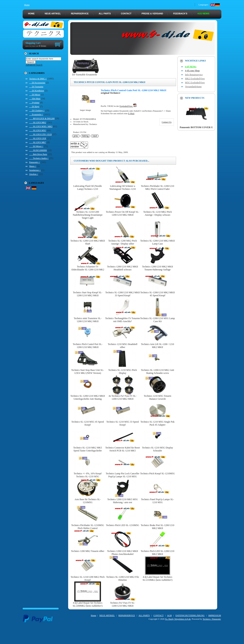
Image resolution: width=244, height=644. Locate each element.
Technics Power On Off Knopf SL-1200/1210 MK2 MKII (123, 213)
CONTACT (126, 14)
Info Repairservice (194, 75)
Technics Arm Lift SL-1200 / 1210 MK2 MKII (158, 346)
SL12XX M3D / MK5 (41, 126)
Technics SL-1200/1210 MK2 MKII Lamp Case (157, 242)
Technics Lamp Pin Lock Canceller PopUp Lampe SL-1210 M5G (122, 475)
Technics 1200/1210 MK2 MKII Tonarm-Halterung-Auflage (157, 268)
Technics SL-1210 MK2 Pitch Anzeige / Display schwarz (157, 213)
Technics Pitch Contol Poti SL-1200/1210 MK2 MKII (88, 346)
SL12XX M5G (38, 130)
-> (38, 79)
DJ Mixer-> (36, 146)
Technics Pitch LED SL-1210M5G (122, 525)
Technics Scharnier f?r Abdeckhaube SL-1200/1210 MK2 (88, 268)
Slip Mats (35, 98)
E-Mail (131, 113)
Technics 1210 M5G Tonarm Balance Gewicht (158, 397)
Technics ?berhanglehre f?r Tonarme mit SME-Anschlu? (122, 320)
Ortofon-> (34, 174)
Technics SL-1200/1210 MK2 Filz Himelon (122, 578)
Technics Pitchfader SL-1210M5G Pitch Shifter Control (88, 527)
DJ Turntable (36, 87)
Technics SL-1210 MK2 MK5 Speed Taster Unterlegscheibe (88, 449)
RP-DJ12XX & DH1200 (42, 118)
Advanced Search (34, 65)
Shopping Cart (33, 43)
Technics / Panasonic (212, 619)
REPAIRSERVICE (80, 14)
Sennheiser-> (35, 170)
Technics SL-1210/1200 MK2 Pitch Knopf (88, 578)
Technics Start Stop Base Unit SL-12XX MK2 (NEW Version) (88, 372)
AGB (169, 615)
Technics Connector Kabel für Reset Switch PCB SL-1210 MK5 (123, 449)
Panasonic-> (35, 162)
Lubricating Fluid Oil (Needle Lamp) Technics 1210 (88, 188)
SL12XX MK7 (38, 142)
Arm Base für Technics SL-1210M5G (88, 501)
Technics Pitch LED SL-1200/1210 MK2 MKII (157, 553)
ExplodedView (128, 106)
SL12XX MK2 (38, 122)
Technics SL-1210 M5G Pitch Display (122, 372)
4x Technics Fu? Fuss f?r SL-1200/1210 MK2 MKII (123, 397)
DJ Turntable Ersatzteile (85, 73)
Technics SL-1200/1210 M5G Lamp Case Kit (158, 320)
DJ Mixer (35, 95)
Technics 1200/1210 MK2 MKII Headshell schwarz (122, 268)
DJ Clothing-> (37, 110)
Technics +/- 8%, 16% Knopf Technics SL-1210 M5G (88, 475)
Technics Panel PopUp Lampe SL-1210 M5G (158, 501)
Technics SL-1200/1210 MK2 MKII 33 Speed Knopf (122, 294)
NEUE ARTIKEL (53, 14)
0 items (43, 46)
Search (34, 54)
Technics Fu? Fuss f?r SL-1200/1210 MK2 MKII (123, 604)
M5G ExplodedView (195, 83)
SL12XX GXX (38, 138)
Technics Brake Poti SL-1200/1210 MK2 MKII (157, 527)
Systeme (34, 102)
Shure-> (33, 166)
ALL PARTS (105, 14)
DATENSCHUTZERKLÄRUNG (190, 615)
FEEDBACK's (180, 14)
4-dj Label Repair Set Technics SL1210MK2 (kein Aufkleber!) (158, 578)
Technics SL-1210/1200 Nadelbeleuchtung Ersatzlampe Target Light (88, 215)
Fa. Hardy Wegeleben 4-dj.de (178, 619)
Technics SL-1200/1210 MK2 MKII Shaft (88, 242)
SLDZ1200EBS (38, 150)
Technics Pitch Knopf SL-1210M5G (158, 474)
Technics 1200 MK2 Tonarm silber (88, 551)
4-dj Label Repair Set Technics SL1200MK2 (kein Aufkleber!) (88, 604)
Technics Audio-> (39, 158)
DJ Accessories (37, 83)
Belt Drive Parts (38, 154)
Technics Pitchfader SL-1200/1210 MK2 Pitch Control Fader (157, 188)
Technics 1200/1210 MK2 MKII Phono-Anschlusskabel (122, 553)
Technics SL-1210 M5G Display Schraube (158, 449)
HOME (31, 14)
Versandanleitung (193, 87)
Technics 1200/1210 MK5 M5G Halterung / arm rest (122, 501)
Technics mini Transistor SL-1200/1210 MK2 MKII (88, 320)
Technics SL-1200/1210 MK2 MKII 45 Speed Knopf (157, 294)
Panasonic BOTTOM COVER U (196, 126)
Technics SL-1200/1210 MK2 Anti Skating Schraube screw (157, 372)
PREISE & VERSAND (152, 14)
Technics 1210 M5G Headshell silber (122, 346)
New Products (195, 98)
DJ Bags (34, 106)
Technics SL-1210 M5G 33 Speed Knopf (122, 423)
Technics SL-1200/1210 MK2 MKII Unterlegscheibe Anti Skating (88, 397)
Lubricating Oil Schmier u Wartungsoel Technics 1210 (123, 188)
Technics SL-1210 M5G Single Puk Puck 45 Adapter (157, 423)
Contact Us (167, 122)
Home (27, 5)
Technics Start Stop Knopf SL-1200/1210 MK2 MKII (88, 294)
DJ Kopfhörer (37, 91)
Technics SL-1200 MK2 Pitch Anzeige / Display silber (122, 242)
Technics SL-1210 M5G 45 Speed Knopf (88, 423)
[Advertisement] (122, 635)
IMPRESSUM (215, 615)
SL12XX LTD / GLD (40, 134)
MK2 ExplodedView (195, 79)
